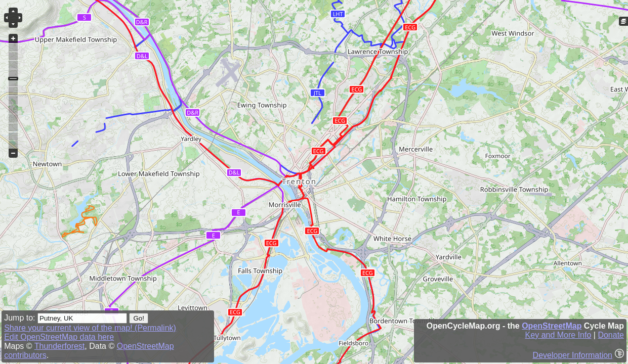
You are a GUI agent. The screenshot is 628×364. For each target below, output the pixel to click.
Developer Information (573, 355)
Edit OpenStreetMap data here (59, 337)
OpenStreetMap (552, 326)
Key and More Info (558, 335)
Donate (611, 335)
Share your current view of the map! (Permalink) (90, 328)
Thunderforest (60, 346)
